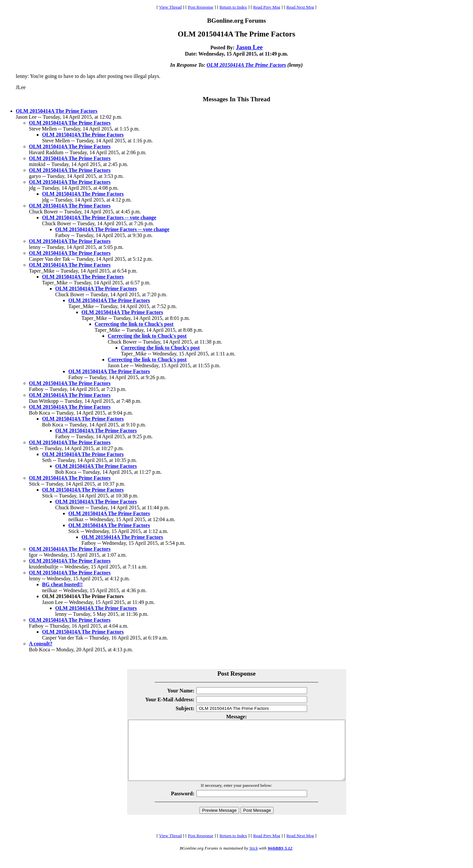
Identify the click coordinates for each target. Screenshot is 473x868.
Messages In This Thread (236, 99)
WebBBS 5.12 (280, 860)
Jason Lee (249, 47)
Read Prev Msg (267, 7)
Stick (254, 860)
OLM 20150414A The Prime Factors (246, 65)
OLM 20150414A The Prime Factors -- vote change (99, 217)
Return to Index (233, 7)
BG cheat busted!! (62, 584)
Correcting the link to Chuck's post (134, 324)
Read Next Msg (300, 7)
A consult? (41, 644)
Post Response (201, 7)
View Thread (170, 7)
